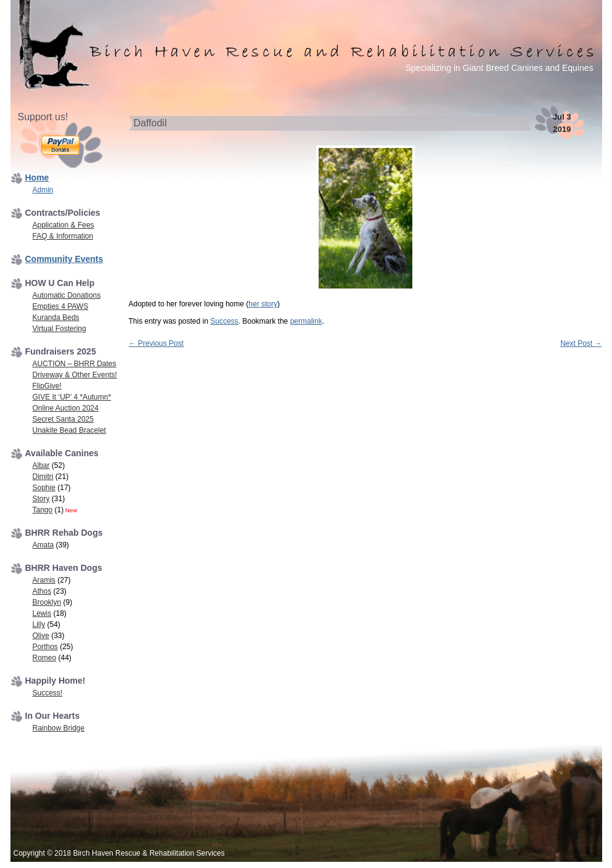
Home (37, 178)
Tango (43, 510)
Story (41, 499)
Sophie (44, 488)
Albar (41, 465)
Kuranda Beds (56, 317)
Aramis (44, 580)
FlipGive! (47, 386)
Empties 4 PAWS (61, 306)
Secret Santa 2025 (63, 419)
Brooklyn (47, 602)
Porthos (45, 647)
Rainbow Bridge (59, 728)
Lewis (42, 613)
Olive (41, 636)
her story (263, 304)
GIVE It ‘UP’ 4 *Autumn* (72, 397)
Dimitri (43, 477)
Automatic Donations (67, 295)
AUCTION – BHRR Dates (75, 364)
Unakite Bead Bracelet (69, 430)
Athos (42, 591)
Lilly (39, 624)
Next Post (581, 343)
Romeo (45, 658)
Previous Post (156, 343)
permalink (306, 321)
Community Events (64, 259)
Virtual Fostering (59, 329)
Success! (48, 693)
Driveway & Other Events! (75, 375)
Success (224, 321)
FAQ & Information (63, 236)
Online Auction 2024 (66, 408)
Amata (43, 545)
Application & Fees (63, 225)
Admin (43, 190)
